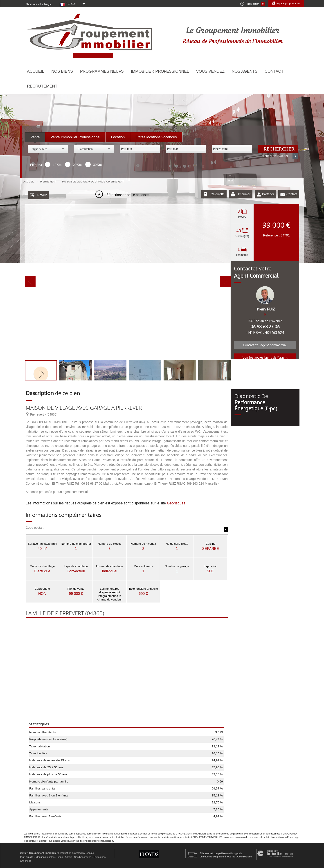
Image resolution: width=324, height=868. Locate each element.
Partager (265, 194)
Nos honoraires (83, 856)
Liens (60, 856)
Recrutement (42, 86)
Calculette (214, 194)
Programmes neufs (102, 71)
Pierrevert (48, 182)
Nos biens (62, 71)
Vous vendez (210, 71)
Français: (71, 4)
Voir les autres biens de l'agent (265, 356)
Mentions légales (45, 856)
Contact (274, 71)
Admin (68, 856)
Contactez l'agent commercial (265, 344)
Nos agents (245, 71)
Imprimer (241, 194)
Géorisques (176, 502)
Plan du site (27, 856)
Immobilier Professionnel (160, 71)
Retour (38, 194)
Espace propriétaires (288, 3)
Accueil (36, 71)
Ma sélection (253, 4)
